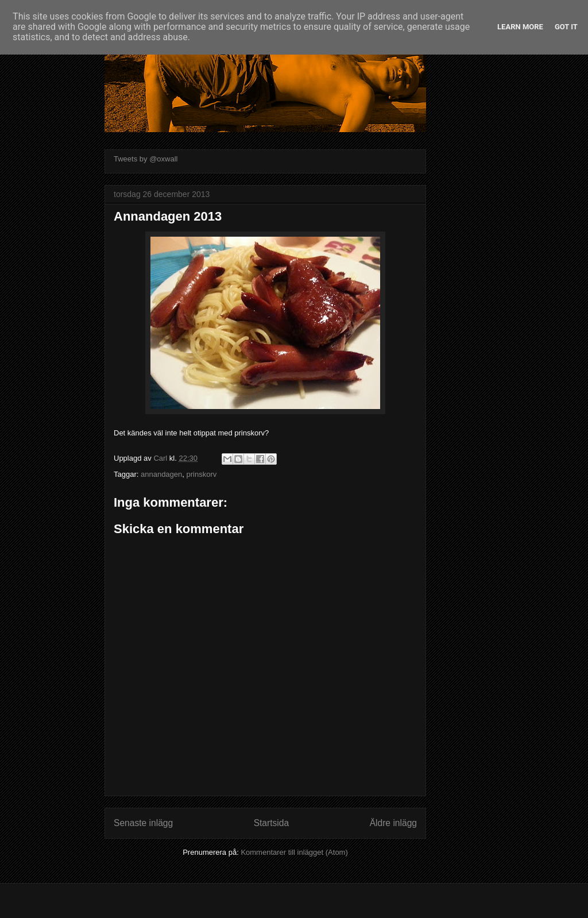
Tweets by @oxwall (146, 159)
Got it (566, 27)
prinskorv (202, 474)
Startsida (272, 823)
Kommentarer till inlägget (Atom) (294, 852)
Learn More (520, 27)
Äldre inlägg (393, 823)
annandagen (161, 474)
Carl (161, 458)
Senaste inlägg (143, 823)
